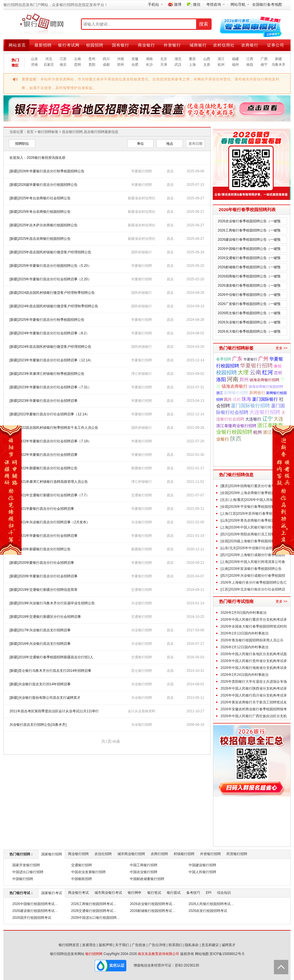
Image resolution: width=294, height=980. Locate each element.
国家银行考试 (52, 893)
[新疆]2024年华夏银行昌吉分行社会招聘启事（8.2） (49, 333)
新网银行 (257, 393)
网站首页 (17, 45)
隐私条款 (192, 945)
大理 (243, 372)
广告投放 (139, 945)
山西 (207, 59)
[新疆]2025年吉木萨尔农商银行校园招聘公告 (43, 225)
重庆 (192, 59)
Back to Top (281, 967)
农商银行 (250, 45)
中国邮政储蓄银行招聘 (147, 879)
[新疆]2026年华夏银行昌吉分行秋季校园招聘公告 (47, 171)
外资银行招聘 (210, 854)
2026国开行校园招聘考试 (32, 918)
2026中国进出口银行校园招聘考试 (97, 918)
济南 (34, 65)
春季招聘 (224, 359)
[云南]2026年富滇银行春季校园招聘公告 (251, 569)
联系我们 (175, 945)
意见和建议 (210, 945)
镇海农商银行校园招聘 (266, 387)
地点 (170, 144)
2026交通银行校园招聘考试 (92, 911)
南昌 (250, 65)
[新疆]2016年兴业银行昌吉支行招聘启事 (40, 644)
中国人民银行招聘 (202, 872)
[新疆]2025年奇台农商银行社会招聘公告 (40, 198)
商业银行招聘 (78, 854)
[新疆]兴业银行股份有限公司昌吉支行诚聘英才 (45, 698)
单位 (140, 144)
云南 (78, 59)
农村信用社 (224, 45)
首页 (30, 132)
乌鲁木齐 (278, 65)
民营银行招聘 (237, 854)
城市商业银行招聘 (131, 854)
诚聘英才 (229, 945)
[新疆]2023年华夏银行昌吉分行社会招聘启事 (43, 401)
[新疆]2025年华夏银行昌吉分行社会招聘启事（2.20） (50, 279)
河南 (121, 59)
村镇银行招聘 (184, 854)
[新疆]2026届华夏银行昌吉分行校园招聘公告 (43, 185)
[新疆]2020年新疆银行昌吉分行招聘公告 (40, 549)
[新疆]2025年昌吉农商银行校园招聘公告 (40, 239)
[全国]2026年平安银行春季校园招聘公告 (251, 507)
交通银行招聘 (142, 495)
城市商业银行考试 (108, 893)
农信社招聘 (103, 854)
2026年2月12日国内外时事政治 (244, 647)
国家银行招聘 (52, 854)
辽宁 (268, 419)
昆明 (78, 65)
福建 (235, 59)
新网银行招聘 (236, 393)
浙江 (221, 59)
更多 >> (282, 348)
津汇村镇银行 (142, 374)
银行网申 (135, 893)
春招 (278, 366)
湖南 (149, 59)
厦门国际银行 (265, 399)
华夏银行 (250, 359)
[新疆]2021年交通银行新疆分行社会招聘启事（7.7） (49, 495)
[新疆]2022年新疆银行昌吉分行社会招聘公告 (43, 468)
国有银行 (121, 45)
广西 (264, 59)
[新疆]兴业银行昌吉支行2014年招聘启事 (40, 684)
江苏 (63, 59)
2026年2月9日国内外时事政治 (243, 613)
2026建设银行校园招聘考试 (33, 911)
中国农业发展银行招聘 (88, 872)
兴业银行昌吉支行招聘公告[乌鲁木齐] (38, 725)
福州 (235, 65)
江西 (250, 59)
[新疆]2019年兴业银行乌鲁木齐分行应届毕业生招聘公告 (52, 603)
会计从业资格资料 (142, 711)
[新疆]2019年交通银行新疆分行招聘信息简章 (43, 590)
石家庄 (49, 65)
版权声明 (106, 945)
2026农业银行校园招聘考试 (151, 904)
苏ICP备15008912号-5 (227, 954)
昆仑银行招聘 (142, 671)
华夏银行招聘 (142, 171)
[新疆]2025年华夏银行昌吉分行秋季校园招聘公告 (47, 320)
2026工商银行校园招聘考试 (92, 904)
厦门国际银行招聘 (250, 406)
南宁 (264, 65)
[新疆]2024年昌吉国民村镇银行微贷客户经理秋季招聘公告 (54, 306)
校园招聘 (95, 45)
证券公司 (276, 45)
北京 (164, 59)
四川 (106, 59)
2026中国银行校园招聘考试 (33, 904)
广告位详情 (157, 945)
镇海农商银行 (235, 386)
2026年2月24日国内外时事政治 (244, 675)
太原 (207, 65)
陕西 (236, 439)
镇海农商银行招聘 (264, 380)
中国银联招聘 (82, 879)
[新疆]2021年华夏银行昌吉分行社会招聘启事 (43, 536)
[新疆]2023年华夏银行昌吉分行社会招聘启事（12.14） (51, 360)
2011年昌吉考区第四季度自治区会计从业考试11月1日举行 (54, 711)
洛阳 (221, 379)
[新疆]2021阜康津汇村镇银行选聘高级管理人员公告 (49, 482)
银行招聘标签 (48, 132)
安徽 (135, 59)
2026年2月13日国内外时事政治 (244, 633)
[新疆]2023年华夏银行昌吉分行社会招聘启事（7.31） (50, 387)
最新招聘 (43, 45)
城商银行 (198, 45)
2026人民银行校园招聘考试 (210, 904)
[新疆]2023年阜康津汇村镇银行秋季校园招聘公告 (47, 374)
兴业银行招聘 (142, 522)
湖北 (178, 59)
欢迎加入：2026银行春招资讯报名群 (37, 158)
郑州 (121, 65)
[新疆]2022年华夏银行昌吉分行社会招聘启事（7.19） (50, 441)
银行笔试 (154, 893)
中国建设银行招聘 (202, 865)
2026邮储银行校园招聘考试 (151, 911)
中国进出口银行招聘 (28, 872)
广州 (263, 359)
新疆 (278, 59)
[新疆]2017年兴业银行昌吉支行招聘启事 (40, 630)
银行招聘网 (94, 954)
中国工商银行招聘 (144, 865)
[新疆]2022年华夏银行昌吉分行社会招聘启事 (43, 455)
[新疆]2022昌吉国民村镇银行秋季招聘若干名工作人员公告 (54, 428)
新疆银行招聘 (142, 468)
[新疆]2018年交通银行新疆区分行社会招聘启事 (45, 617)
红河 (268, 372)
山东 (34, 59)
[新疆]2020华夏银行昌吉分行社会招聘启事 (42, 563)
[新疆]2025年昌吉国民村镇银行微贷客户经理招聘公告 (50, 252)
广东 (237, 359)
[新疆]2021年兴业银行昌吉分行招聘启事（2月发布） (50, 522)
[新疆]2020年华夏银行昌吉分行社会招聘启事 (43, 576)
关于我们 (122, 945)
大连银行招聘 (265, 412)
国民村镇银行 (142, 252)
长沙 (149, 65)
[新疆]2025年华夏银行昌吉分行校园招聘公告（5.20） (50, 266)
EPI (209, 893)
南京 (63, 65)
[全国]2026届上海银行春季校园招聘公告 (251, 541)
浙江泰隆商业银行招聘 (236, 426)
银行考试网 (69, 45)
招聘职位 (22, 144)
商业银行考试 (78, 893)
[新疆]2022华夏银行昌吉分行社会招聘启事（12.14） (50, 414)
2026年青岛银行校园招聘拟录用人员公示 (252, 640)
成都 (106, 65)
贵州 (92, 59)
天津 (164, 65)
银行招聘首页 (69, 945)
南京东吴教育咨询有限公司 (158, 954)
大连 (278, 419)
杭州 (221, 65)
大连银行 (253, 419)
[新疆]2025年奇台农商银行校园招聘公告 (40, 212)
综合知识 (224, 893)
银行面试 (174, 893)
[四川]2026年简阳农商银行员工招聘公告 (251, 534)
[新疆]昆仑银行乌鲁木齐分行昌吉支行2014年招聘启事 (50, 671)
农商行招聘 (159, 854)
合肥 (135, 65)
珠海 (246, 399)
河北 (49, 59)
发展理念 (89, 945)
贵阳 (92, 65)
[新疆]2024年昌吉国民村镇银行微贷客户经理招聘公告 (50, 347)
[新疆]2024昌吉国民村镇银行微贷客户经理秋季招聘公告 (52, 293)
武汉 (178, 65)
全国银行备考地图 (267, 4)
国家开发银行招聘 (26, 865)
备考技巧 (193, 893)
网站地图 (202, 954)
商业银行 (146, 45)
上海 (192, 65)
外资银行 (172, 45)
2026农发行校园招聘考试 (208, 911)
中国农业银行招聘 (144, 872)
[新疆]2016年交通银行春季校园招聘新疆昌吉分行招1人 (51, 657)
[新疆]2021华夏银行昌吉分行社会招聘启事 (42, 509)
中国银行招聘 (23, 879)
